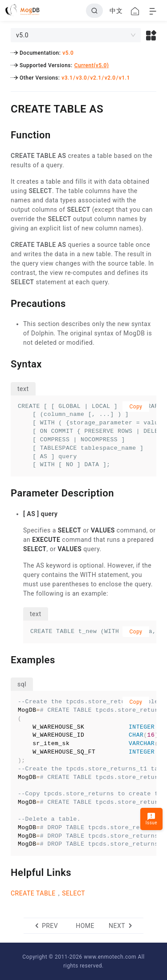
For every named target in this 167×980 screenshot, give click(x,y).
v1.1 (124, 78)
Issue (151, 819)
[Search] (94, 11)
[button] (151, 35)
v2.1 (96, 78)
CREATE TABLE (33, 893)
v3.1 (67, 78)
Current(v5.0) (92, 65)
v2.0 (110, 78)
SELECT (73, 893)
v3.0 (81, 78)
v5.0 (68, 53)
